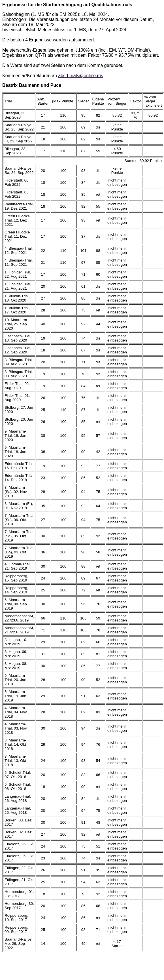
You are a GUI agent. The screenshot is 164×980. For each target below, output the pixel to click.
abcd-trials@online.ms (81, 76)
